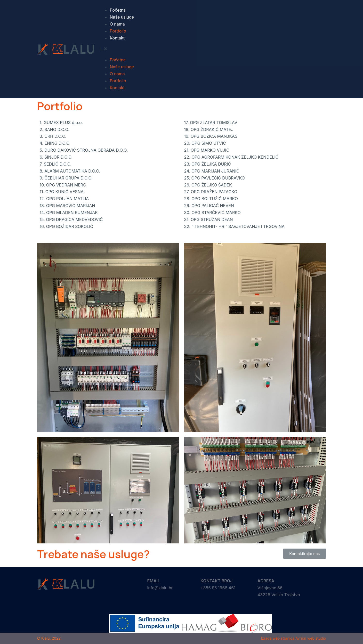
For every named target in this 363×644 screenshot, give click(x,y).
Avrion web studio (311, 638)
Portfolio (118, 31)
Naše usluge (122, 17)
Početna (118, 10)
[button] (213, 49)
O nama (117, 24)
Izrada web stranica (278, 638)
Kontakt (117, 38)
